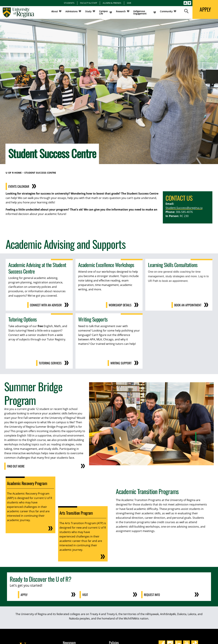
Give (129, 3)
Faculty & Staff (89, 3)
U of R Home (14, 173)
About (55, 11)
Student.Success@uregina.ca (184, 208)
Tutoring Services (50, 363)
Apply (24, 595)
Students (69, 3)
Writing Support (121, 363)
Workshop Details (120, 305)
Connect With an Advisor (46, 305)
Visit (85, 595)
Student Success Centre (40, 173)
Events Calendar (29, 186)
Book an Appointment (188, 305)
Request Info (152, 595)
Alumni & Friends (112, 3)
